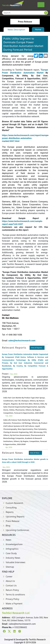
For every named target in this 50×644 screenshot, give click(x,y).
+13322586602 (20, 627)
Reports (8, 512)
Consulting (9, 508)
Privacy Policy (11, 599)
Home (38, 29)
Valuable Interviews (14, 562)
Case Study (9, 553)
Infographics (10, 549)
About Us (8, 581)
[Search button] (46, 13)
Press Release (11, 521)
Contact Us (9, 586)
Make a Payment (12, 604)
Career (7, 577)
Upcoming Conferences (16, 530)
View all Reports (36, 348)
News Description (16, 30)
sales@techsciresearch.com (22, 624)
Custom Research (13, 503)
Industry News (11, 558)
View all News (35, 453)
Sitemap (8, 567)
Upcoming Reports (13, 517)
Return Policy (10, 590)
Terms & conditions (13, 595)
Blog (6, 526)
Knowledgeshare (12, 544)
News (7, 540)
